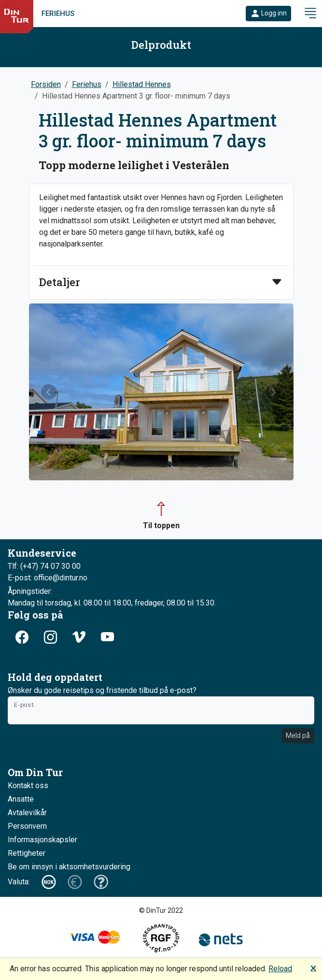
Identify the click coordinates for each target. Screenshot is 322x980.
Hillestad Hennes (142, 84)
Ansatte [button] (21, 799)
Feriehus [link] (58, 14)
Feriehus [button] (87, 84)
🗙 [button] (313, 968)
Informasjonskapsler (42, 840)
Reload (280, 969)
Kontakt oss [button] (28, 785)
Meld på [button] (298, 735)
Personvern (27, 826)
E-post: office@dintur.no (48, 578)
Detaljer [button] (60, 282)
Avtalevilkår (27, 813)
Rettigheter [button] (27, 853)
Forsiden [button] (46, 84)
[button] (268, 14)
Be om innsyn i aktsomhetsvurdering (69, 867)
